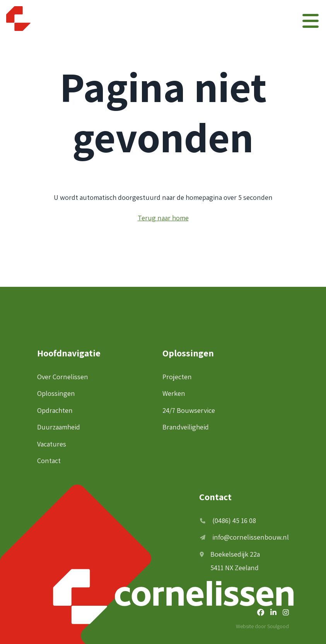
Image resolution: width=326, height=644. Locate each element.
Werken (174, 393)
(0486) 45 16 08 (228, 520)
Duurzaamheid (59, 427)
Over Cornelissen (63, 377)
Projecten (177, 377)
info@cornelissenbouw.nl (244, 537)
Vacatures (52, 444)
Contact (49, 460)
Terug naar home (163, 218)
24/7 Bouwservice (189, 410)
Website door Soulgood (262, 626)
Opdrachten (55, 410)
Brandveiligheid (186, 427)
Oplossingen (56, 393)
